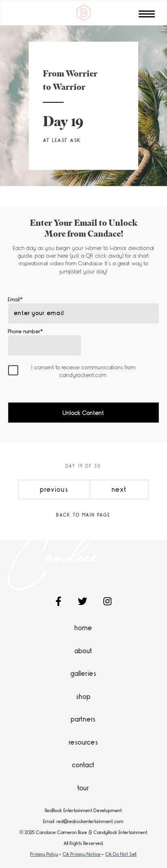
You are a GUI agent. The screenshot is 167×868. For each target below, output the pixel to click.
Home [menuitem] (83, 628)
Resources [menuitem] (83, 742)
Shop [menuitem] (83, 697)
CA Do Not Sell (121, 854)
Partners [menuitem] (83, 719)
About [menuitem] (83, 651)
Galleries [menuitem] (83, 673)
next (119, 489)
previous (54, 489)
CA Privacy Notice (82, 854)
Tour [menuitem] (83, 788)
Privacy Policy (44, 854)
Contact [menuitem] (83, 765)
